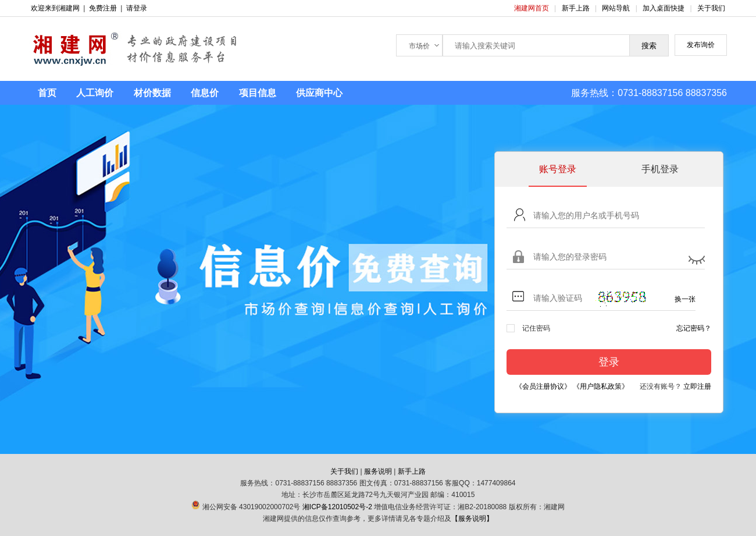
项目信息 (258, 93)
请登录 (137, 8)
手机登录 (660, 169)
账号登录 (558, 169)
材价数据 (152, 93)
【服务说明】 (472, 519)
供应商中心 (319, 93)
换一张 (685, 299)
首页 (47, 93)
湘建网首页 (532, 8)
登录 (609, 362)
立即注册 (697, 386)
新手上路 (577, 8)
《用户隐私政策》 (601, 386)
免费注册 (103, 8)
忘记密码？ (694, 328)
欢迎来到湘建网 (55, 8)
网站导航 (617, 8)
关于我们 (711, 8)
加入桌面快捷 (664, 8)
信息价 (205, 93)
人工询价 (95, 93)
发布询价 (701, 45)
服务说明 (378, 471)
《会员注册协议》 (543, 386)
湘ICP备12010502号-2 (337, 507)
